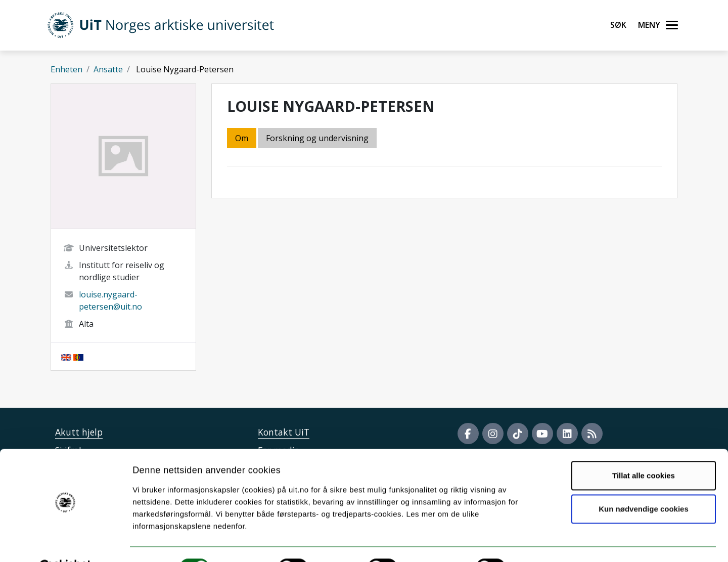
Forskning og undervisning (317, 138)
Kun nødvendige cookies (644, 484)
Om (242, 138)
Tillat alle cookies (644, 451)
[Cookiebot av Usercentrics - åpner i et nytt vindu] (65, 542)
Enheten (66, 69)
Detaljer (538, 542)
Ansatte (108, 69)
